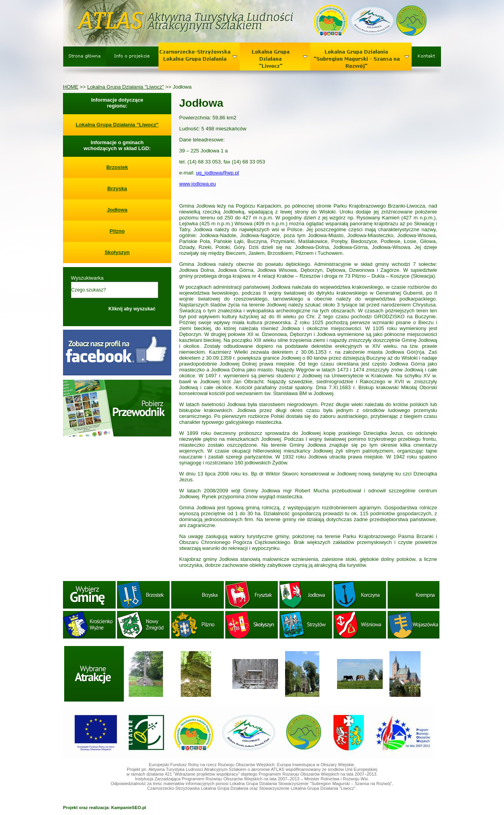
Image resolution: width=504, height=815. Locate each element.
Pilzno (117, 231)
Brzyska (117, 188)
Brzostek (117, 167)
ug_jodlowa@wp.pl (218, 173)
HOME (71, 87)
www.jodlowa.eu (197, 184)
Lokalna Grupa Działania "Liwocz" (125, 87)
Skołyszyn (117, 252)
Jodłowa (117, 210)
